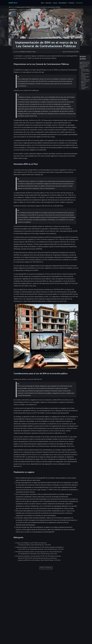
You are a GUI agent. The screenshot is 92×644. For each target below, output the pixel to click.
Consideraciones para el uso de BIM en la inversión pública (85, 83)
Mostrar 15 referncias (46, 568)
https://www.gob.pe (18, 10)
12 (58, 301)
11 (22, 301)
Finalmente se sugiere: (85, 88)
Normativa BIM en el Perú (85, 77)
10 (50, 297)
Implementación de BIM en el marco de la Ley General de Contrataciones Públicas (85, 65)
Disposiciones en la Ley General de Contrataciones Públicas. (85, 72)
